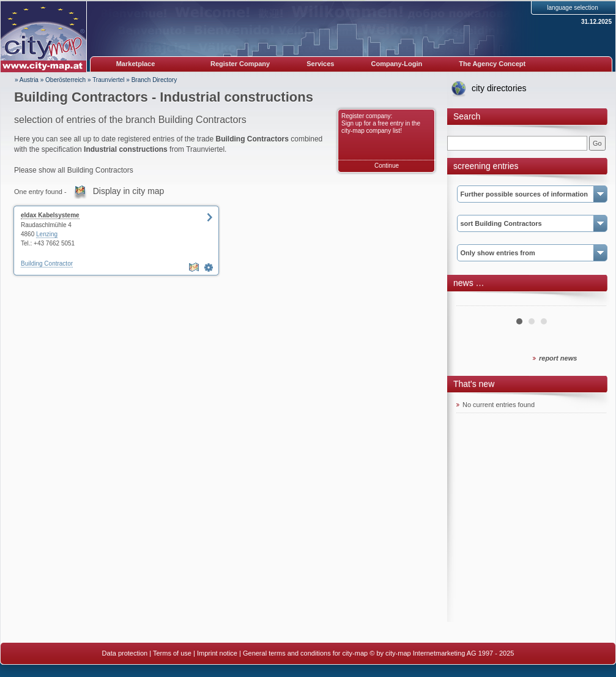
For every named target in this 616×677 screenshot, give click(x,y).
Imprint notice (217, 653)
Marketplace (136, 64)
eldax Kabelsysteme (50, 215)
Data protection (125, 653)
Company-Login (396, 64)
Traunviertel (108, 80)
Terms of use (172, 653)
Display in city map (129, 191)
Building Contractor (47, 264)
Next (590, 301)
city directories (499, 88)
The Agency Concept (492, 64)
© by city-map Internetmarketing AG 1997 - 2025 (442, 653)
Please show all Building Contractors (74, 170)
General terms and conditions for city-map (305, 653)
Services (320, 64)
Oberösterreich (65, 80)
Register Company (240, 64)
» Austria (27, 80)
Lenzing (47, 234)
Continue (387, 166)
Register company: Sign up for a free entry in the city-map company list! (381, 123)
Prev (472, 301)
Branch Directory (154, 80)
